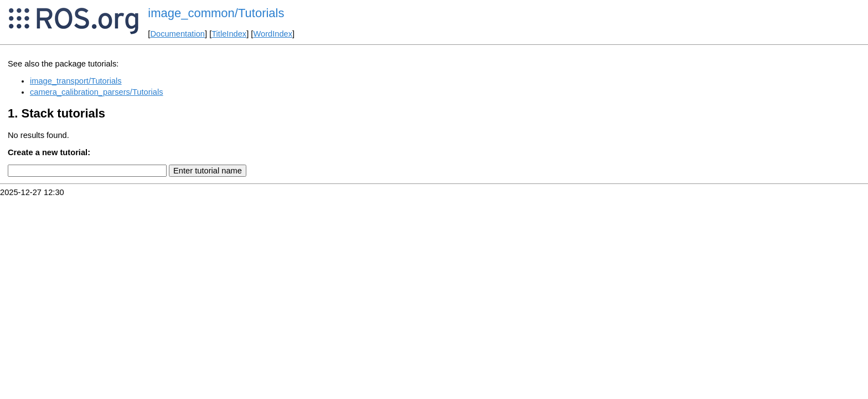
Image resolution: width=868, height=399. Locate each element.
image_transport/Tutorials (76, 81)
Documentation (177, 34)
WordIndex (273, 34)
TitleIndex (229, 34)
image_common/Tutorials (216, 13)
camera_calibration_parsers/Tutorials (97, 92)
